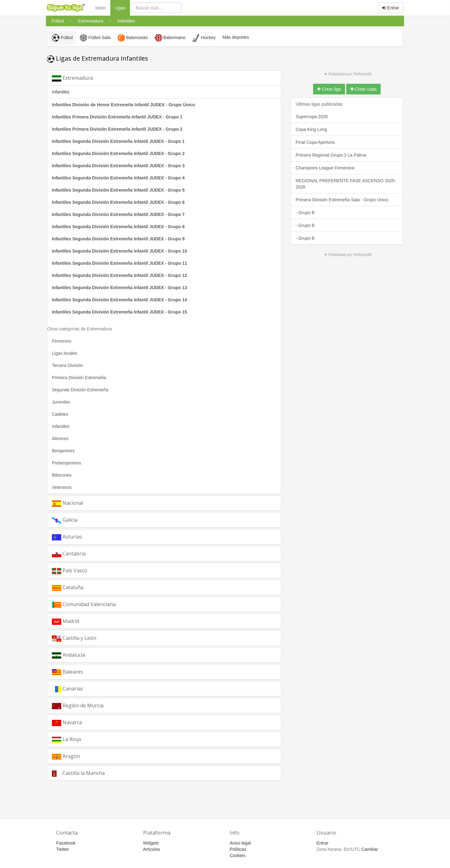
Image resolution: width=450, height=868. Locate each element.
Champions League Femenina (325, 168)
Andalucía (68, 655)
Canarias (67, 689)
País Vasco (70, 571)
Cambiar (370, 849)
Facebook (66, 843)
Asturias (67, 537)
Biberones (62, 475)
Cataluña (68, 587)
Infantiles (61, 426)
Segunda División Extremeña (80, 390)
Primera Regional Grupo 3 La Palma (331, 155)
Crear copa (363, 89)
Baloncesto (133, 38)
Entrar (391, 8)
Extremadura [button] (72, 78)
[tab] (164, 78)
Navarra (67, 722)
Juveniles (61, 402)
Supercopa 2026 (312, 117)
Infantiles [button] (61, 92)
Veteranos (62, 487)
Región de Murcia (78, 706)
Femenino (62, 341)
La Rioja (66, 739)
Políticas (238, 849)
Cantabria (69, 554)
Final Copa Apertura (315, 142)
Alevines (60, 439)
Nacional (67, 503)
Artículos (152, 849)
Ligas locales (65, 353)
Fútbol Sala (95, 38)
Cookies (238, 855)
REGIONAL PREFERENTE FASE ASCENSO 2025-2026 (346, 184)
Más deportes (236, 37)
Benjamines (63, 451)
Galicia (65, 520)
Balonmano (170, 38)
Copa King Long (311, 129)
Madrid (65, 621)
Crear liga (329, 89)
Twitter (63, 849)
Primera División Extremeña (79, 378)
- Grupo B (305, 213)
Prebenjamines (66, 463)
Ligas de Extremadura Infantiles (97, 58)
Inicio (100, 8)
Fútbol (62, 38)
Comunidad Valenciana (84, 604)
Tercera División (67, 365)
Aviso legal (240, 843)
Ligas (122, 7)
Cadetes (60, 414)
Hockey (204, 38)
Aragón (66, 756)
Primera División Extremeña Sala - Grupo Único (342, 200)
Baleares (67, 672)
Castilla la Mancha (78, 773)
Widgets (151, 843)
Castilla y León (74, 638)
